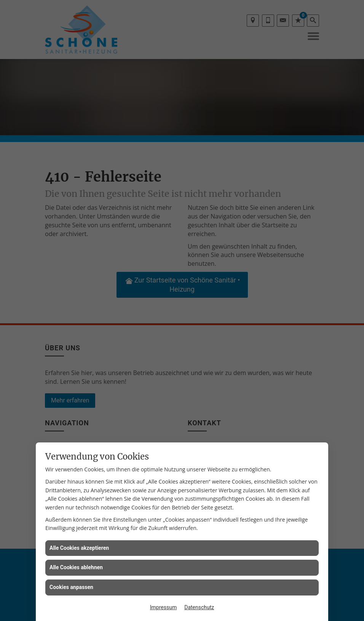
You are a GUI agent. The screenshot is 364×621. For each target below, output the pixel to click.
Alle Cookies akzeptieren (79, 548)
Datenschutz (199, 607)
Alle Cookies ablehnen (76, 567)
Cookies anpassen (71, 587)
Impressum (163, 607)
